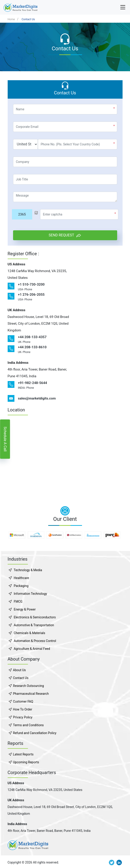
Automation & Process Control (35, 641)
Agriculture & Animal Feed (32, 649)
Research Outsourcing (29, 686)
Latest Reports (23, 754)
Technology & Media (28, 570)
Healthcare (21, 578)
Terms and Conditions (29, 725)
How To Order (23, 709)
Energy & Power (25, 609)
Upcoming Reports (26, 762)
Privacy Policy (23, 717)
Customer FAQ (23, 702)
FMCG (18, 602)
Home (11, 19)
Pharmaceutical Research (31, 694)
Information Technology (30, 594)
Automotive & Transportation (34, 625)
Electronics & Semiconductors (35, 617)
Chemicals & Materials (29, 633)
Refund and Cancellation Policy (35, 733)
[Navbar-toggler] (123, 7)
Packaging (21, 586)
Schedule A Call (5, 439)
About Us (19, 670)
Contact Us (28, 19)
